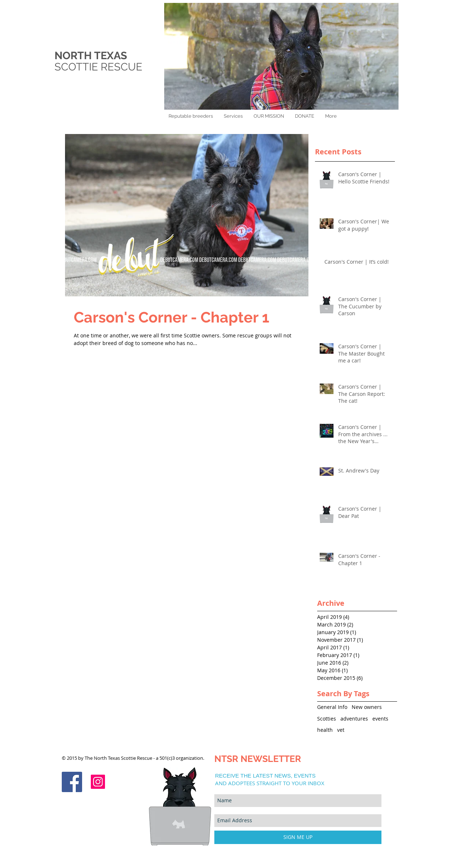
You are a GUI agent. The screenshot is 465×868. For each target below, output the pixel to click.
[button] (305, 116)
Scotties (327, 719)
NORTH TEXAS (91, 56)
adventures (354, 719)
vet (341, 730)
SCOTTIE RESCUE (100, 67)
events (380, 719)
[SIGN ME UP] (298, 837)
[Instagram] (98, 782)
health (325, 730)
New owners (367, 707)
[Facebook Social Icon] (72, 782)
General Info (332, 707)
